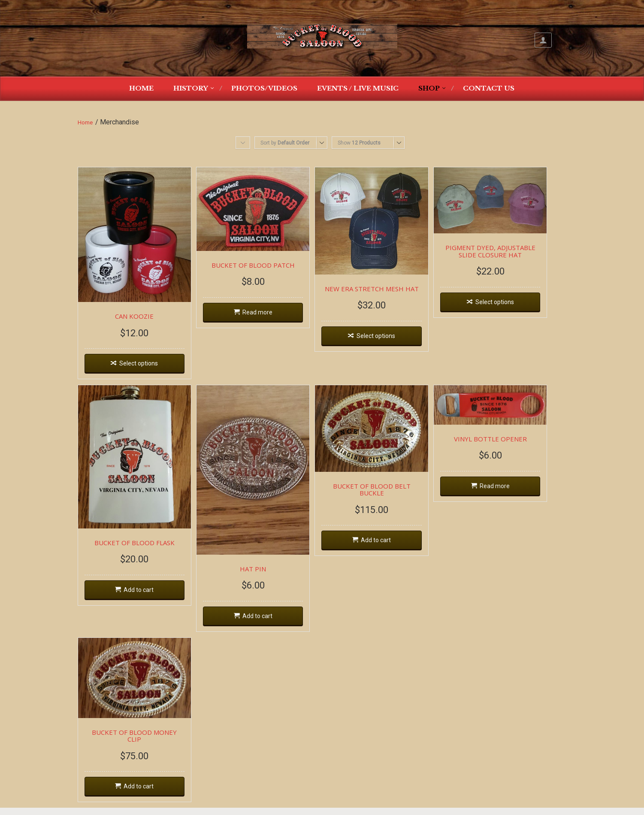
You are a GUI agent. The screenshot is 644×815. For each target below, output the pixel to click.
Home (141, 88)
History (191, 88)
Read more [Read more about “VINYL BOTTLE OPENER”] (511, 492)
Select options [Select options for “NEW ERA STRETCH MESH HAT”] (388, 340)
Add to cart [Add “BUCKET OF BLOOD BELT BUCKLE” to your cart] (388, 542)
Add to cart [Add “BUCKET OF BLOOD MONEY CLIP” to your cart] (141, 794)
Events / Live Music (358, 88)
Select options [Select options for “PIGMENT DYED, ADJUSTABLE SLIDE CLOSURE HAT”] (511, 305)
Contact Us (489, 88)
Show (359, 143)
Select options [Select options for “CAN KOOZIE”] (141, 369)
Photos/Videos (264, 88)
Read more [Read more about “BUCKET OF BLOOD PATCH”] (265, 316)
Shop (429, 88)
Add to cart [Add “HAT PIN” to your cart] (265, 628)
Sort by (285, 143)
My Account (543, 40)
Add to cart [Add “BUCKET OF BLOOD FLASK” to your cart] (141, 601)
